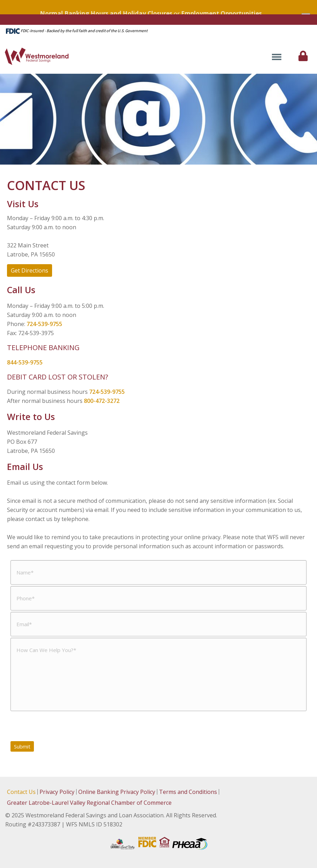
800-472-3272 (102, 401)
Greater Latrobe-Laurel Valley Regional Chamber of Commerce (89, 803)
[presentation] (64, 726)
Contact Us (21, 792)
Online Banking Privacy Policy (117, 792)
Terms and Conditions (188, 792)
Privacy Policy (57, 792)
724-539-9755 (44, 324)
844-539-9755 (25, 362)
